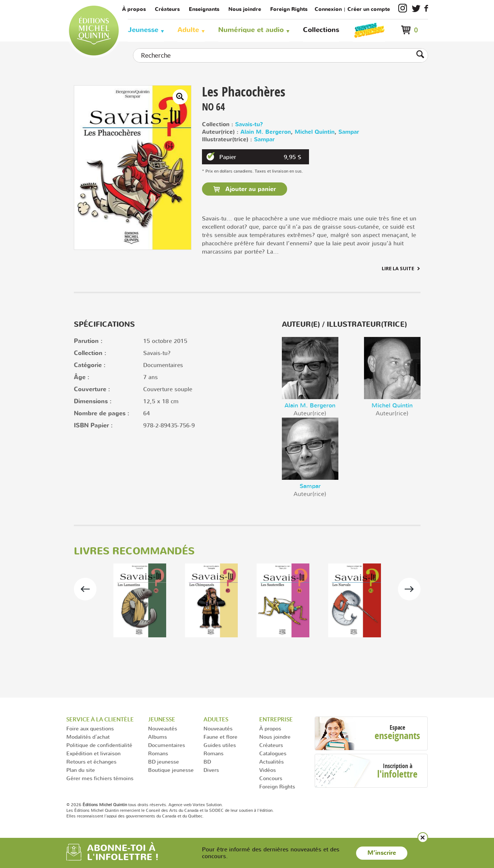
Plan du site (81, 770)
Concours (271, 778)
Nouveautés (163, 728)
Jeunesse (143, 30)
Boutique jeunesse (171, 770)
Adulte (188, 30)
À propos (134, 9)
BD (207, 762)
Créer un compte (369, 9)
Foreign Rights (289, 9)
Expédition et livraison (93, 753)
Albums (158, 737)
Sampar (349, 132)
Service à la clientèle (100, 719)
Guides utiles (220, 745)
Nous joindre (245, 9)
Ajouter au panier (250, 189)
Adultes (216, 719)
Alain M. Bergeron (266, 132)
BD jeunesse (164, 762)
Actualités (271, 762)
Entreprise (276, 719)
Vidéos (268, 770)
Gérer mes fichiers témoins (100, 778)
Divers (211, 770)
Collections (321, 30)
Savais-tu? (249, 125)
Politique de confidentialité (99, 745)
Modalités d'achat (88, 737)
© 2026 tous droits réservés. (117, 805)
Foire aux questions (90, 728)
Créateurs (167, 9)
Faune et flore (220, 737)
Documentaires (167, 745)
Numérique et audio (251, 30)
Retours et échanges (91, 762)
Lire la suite (398, 268)
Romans (158, 753)
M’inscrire (382, 853)
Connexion (328, 9)
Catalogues (273, 753)
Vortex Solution (207, 805)
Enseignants (204, 9)
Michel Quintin (315, 132)
